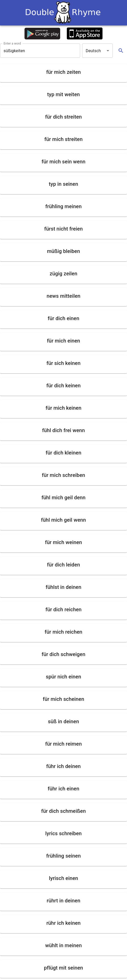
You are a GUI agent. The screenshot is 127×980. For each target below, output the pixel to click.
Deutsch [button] (93, 51)
